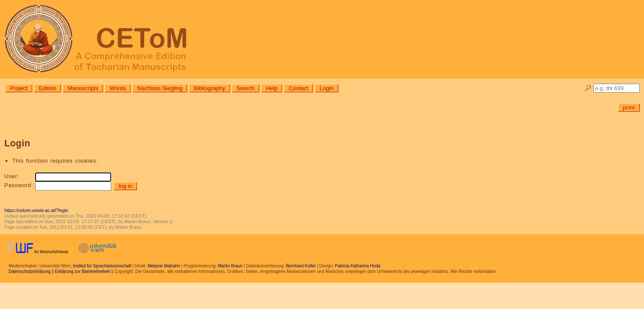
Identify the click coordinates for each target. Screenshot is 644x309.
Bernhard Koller (301, 266)
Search (246, 88)
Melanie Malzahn (164, 266)
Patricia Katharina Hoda (358, 266)
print (629, 108)
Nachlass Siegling (160, 88)
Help (272, 88)
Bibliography (209, 88)
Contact (298, 88)
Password (18, 185)
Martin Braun (230, 266)
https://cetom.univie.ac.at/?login (36, 210)
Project (19, 88)
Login (327, 88)
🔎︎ (588, 88)
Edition (47, 88)
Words (118, 88)
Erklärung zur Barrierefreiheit (82, 271)
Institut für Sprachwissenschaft (102, 266)
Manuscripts (83, 88)
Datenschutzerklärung (29, 271)
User (11, 176)
